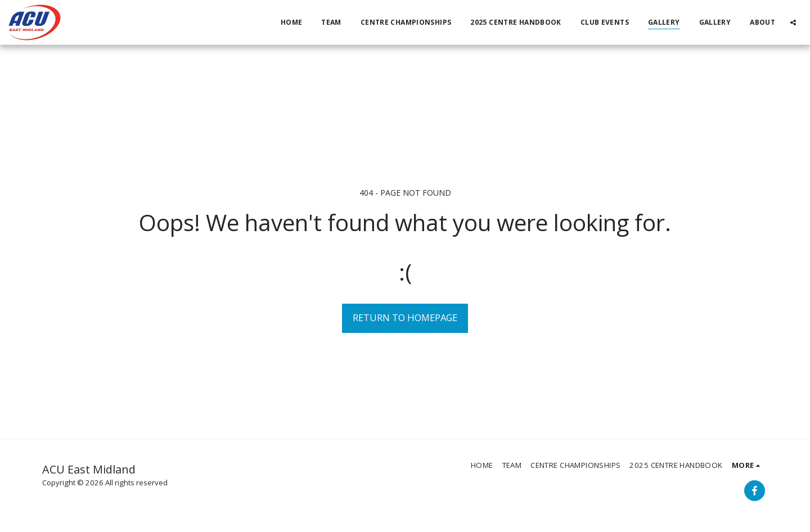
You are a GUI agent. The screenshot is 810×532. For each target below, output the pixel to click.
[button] (793, 22)
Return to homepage (405, 317)
